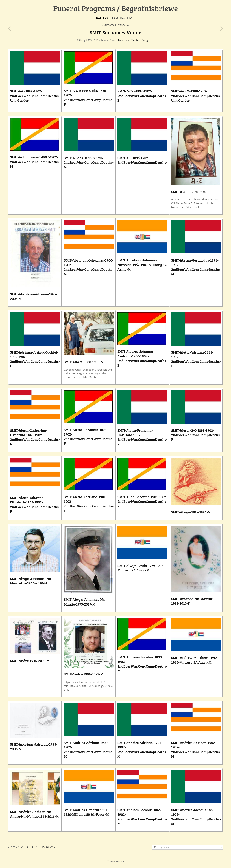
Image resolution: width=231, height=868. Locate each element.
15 (43, 847)
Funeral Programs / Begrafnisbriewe (116, 8)
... (39, 847)
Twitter (136, 40)
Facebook (124, 40)
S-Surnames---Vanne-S (115, 25)
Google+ (146, 40)
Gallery (102, 18)
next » (50, 847)
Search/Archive (122, 18)
